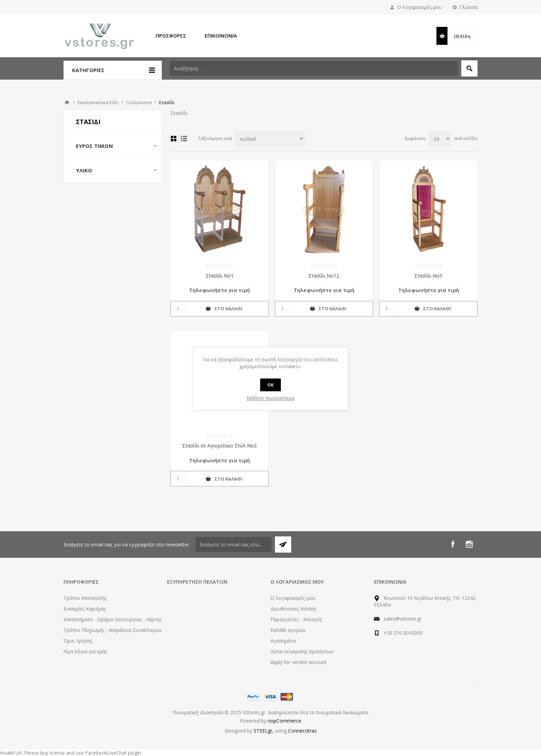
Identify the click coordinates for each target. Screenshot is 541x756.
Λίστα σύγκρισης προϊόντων (302, 651)
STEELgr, (264, 731)
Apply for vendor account (299, 662)
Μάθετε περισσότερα (270, 398)
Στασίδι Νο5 (428, 276)
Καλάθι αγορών (288, 630)
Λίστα (184, 139)
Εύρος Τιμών (94, 146)
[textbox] (314, 68)
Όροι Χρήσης (78, 641)
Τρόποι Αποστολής (85, 598)
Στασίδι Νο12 (324, 276)
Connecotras (302, 731)
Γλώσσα (468, 7)
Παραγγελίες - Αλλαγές (296, 619)
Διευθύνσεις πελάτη (293, 609)
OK (270, 385)
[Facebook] (453, 544)
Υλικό (84, 170)
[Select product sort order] (270, 139)
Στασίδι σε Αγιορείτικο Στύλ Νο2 (219, 446)
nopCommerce (284, 721)
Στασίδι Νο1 (220, 276)
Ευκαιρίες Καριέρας (85, 609)
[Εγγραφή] (234, 545)
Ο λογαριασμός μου (420, 7)
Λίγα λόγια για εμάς (85, 651)
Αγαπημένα (283, 641)
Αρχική (67, 102)
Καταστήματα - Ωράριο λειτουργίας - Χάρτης (112, 619)
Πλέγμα (174, 139)
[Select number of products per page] (440, 139)
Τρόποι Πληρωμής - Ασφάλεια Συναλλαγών (113, 630)
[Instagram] (469, 544)
